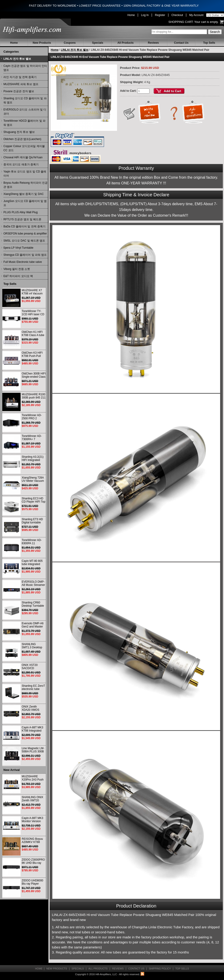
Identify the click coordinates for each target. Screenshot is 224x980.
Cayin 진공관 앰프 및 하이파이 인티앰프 (25, 68)
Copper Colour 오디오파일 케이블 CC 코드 (24, 148)
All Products (126, 43)
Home (131, 15)
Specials (98, 43)
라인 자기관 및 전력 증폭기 (20, 77)
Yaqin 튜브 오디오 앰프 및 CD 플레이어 (25, 174)
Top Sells (209, 43)
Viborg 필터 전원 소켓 (17, 269)
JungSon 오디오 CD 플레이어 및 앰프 (25, 203)
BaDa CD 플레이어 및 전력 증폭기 (24, 226)
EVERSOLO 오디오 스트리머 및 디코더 (25, 112)
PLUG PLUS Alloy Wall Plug (21, 212)
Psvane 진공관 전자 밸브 (19, 91)
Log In (145, 15)
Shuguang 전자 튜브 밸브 (19, 132)
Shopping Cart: (181, 22)
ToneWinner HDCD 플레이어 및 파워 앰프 (24, 123)
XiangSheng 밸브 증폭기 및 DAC (24, 194)
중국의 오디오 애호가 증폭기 (21, 164)
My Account (196, 15)
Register (160, 15)
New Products (42, 43)
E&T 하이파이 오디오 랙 (18, 276)
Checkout (177, 15)
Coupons (70, 43)
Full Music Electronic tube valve (23, 262)
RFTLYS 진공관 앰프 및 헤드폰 (22, 219)
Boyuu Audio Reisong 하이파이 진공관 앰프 (25, 185)
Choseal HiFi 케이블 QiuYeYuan (23, 157)
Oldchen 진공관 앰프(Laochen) (22, 139)
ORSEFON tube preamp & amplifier (25, 234)
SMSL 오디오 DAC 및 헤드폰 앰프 (24, 241)
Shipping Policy (160, 969)
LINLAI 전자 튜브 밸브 (17, 59)
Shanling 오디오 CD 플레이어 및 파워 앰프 (25, 100)
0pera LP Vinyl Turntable (18, 248)
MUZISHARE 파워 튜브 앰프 (21, 84)
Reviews (153, 43)
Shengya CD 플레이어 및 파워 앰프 (25, 255)
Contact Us (181, 43)
